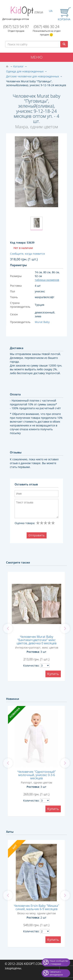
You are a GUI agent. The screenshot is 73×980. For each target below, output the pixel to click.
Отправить (37, 535)
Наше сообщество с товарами (59, 962)
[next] (65, 628)
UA (51, 11)
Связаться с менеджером (56, 973)
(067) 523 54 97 (16, 27)
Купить (53, 674)
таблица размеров (47, 280)
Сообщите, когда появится (27, 254)
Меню (37, 57)
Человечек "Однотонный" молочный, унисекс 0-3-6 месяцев (37, 775)
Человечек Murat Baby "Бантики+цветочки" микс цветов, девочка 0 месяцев (36, 640)
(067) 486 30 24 (46, 27)
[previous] (8, 628)
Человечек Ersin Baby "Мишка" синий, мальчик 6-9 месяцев (36, 907)
